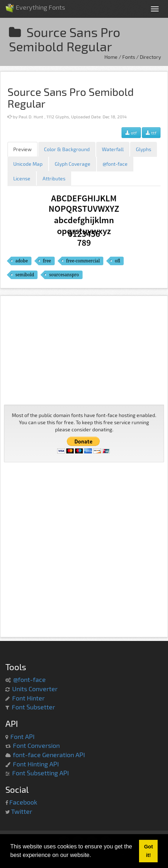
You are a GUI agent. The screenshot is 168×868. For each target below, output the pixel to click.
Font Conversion (36, 745)
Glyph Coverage (73, 164)
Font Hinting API (36, 764)
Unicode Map (28, 164)
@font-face (115, 164)
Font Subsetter (33, 707)
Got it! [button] (149, 851)
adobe (22, 261)
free (47, 261)
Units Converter (35, 689)
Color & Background (67, 149)
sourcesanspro (64, 275)
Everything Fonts (35, 5)
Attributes (54, 178)
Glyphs (144, 149)
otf (131, 133)
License (22, 178)
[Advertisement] (84, 349)
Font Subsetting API (41, 773)
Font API (23, 736)
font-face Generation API (49, 755)
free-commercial (83, 261)
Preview (23, 149)
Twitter (22, 811)
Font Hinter (28, 698)
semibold (25, 275)
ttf (151, 133)
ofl (117, 261)
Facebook (23, 802)
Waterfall (113, 149)
